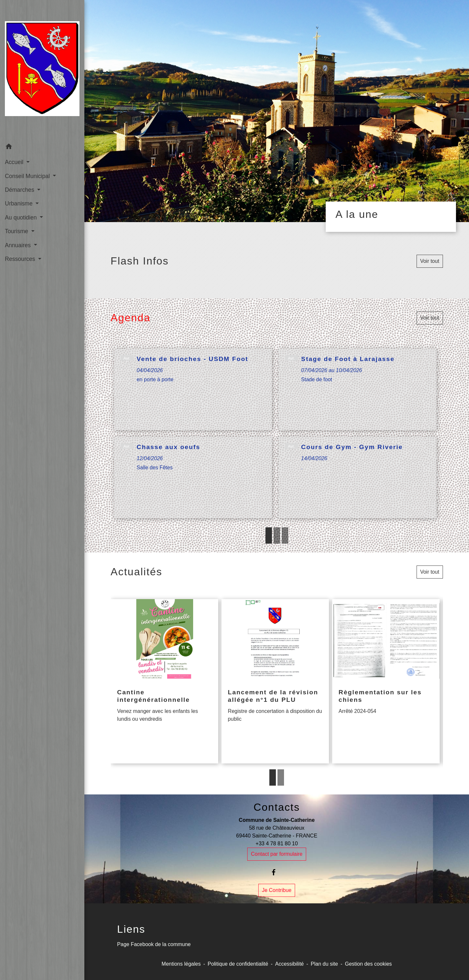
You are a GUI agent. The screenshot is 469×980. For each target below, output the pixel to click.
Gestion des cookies (368, 964)
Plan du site (324, 964)
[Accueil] (42, 70)
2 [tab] (277, 535)
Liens (131, 929)
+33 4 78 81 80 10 (277, 844)
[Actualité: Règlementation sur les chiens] (386, 681)
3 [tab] (285, 535)
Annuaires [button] (19, 245)
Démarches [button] (20, 190)
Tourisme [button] (17, 231)
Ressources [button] (21, 259)
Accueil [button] (15, 162)
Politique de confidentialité (238, 964)
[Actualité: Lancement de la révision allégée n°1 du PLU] (275, 681)
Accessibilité (290, 964)
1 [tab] (269, 535)
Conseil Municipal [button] (28, 176)
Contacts (277, 807)
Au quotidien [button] (22, 218)
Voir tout (430, 261)
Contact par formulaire (277, 854)
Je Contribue (277, 890)
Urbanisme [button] (20, 204)
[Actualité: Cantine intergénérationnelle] (164, 681)
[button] (42, 148)
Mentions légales (181, 964)
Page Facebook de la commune (154, 944)
